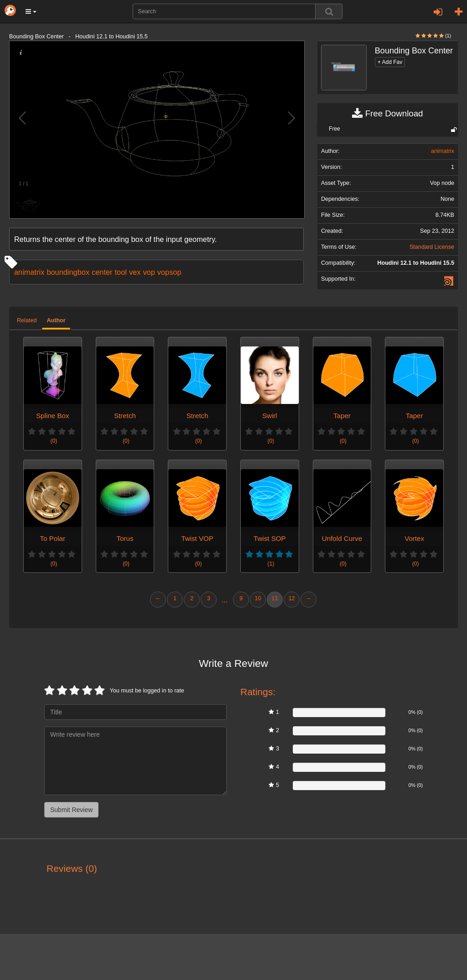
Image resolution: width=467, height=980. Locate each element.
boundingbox (68, 272)
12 (291, 598)
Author (56, 320)
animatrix (29, 272)
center (102, 272)
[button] (31, 11)
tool (121, 272)
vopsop (169, 272)
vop (149, 272)
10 (258, 598)
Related (27, 320)
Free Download (387, 114)
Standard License (432, 247)
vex (135, 272)
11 (275, 598)
